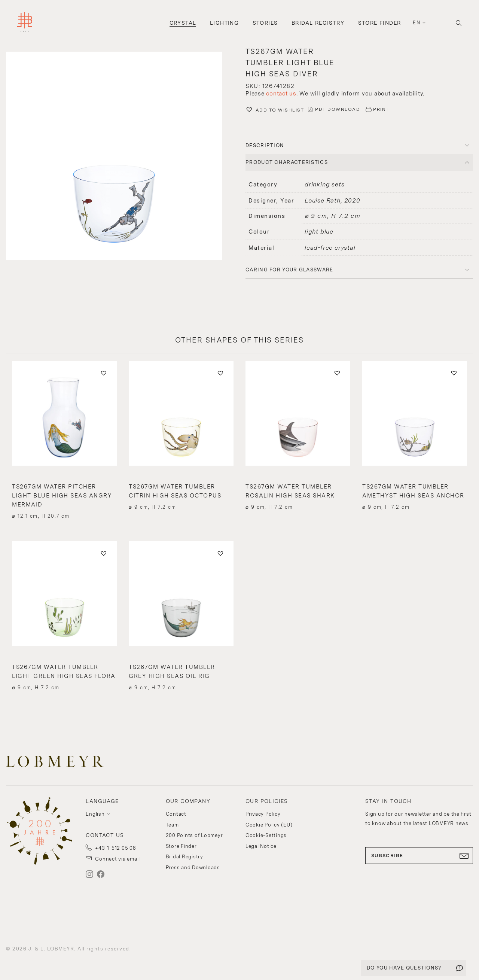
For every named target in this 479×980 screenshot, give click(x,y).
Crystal (183, 23)
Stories (265, 23)
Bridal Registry (318, 23)
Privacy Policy (263, 814)
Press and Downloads (193, 868)
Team (172, 825)
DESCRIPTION (265, 145)
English (95, 814)
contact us (281, 94)
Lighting (224, 23)
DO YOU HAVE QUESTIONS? (404, 968)
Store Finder (380, 23)
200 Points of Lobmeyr (194, 835)
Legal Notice (261, 846)
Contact (176, 814)
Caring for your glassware (289, 270)
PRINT (381, 109)
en (417, 23)
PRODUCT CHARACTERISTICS (287, 162)
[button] (120, 157)
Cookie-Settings (266, 835)
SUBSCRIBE (419, 856)
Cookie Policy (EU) (269, 825)
